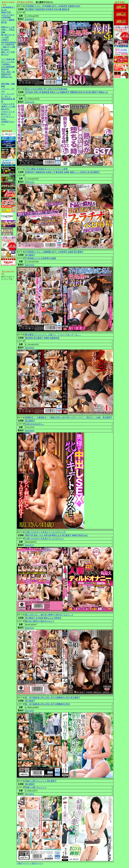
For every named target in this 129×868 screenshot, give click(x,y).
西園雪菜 (74, 92)
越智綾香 (46, 92)
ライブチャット (8, 117)
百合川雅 (58, 9)
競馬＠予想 (6, 12)
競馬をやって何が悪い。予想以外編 (8, 30)
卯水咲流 (49, 9)
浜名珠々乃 (50, 172)
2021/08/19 (30, 794)
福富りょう (75, 172)
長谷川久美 (83, 92)
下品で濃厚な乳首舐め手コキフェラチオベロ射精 (46, 169)
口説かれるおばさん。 (35, 424)
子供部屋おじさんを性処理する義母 (41, 258)
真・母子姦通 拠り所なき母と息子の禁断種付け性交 (48, 704)
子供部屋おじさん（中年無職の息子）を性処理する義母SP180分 (53, 6)
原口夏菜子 (30, 9)
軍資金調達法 (7, 99)
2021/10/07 (30, 711)
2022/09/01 (30, 431)
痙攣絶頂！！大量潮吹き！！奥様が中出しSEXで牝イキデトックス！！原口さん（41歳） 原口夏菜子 (69, 417)
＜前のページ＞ (23, 863)
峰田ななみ (57, 535)
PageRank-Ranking (9, 42)
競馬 (3, 84)
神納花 (75, 535)
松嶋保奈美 (40, 172)
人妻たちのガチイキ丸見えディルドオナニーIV (46, 532)
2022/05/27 (30, 545)
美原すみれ (83, 535)
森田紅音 (66, 9)
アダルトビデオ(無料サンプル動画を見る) (8, 106)
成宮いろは (38, 535)
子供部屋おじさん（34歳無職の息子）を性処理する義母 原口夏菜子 (54, 252)
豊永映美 (59, 172)
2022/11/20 (30, 182)
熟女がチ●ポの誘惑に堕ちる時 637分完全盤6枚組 (46, 89)
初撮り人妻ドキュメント (36, 787)
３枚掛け (5, 40)
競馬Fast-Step (7, 77)
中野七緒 (47, 535)
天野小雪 (37, 92)
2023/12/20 (30, 102)
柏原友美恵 (40, 9)
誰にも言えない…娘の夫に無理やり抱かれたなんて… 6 (49, 615)
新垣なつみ (55, 92)
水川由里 (39, 618)
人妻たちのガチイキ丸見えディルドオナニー (45, 539)
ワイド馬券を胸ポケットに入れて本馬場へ (8, 62)
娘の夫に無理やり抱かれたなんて (40, 621)
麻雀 (3, 86)
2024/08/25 (30, 19)
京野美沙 (58, 618)
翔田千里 (29, 535)
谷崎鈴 (67, 172)
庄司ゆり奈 (85, 172)
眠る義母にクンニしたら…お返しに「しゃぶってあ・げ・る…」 (53, 335)
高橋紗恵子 (65, 92)
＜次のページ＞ (37, 863)
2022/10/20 (30, 265)
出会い (4, 119)
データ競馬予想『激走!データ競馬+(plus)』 (8, 47)
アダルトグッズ (8, 112)
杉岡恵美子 (30, 172)
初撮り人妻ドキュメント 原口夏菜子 (41, 781)
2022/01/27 (30, 628)
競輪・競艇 (10, 84)
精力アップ (6, 114)
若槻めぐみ (103, 92)
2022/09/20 (30, 348)
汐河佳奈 (29, 92)
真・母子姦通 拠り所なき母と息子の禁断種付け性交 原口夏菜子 (53, 698)
